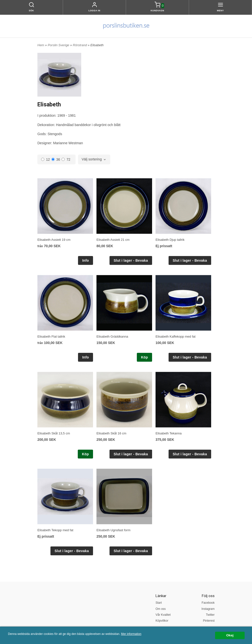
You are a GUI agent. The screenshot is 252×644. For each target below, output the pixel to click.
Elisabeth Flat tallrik (51, 336)
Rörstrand (80, 45)
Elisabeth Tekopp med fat (55, 530)
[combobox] (94, 159)
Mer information (131, 634)
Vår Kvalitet (163, 615)
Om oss (161, 609)
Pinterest (209, 621)
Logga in (94, 11)
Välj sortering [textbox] (92, 159)
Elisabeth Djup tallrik (170, 240)
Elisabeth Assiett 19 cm (54, 240)
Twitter (210, 615)
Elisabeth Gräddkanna (112, 336)
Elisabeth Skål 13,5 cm (54, 433)
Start (159, 603)
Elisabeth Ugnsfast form (113, 530)
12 (46, 159)
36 (56, 159)
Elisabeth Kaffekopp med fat (175, 336)
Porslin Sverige (59, 45)
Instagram (208, 609)
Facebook (208, 603)
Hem (41, 45)
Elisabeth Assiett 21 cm (113, 240)
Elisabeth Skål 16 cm (111, 433)
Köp (144, 357)
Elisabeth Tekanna (169, 433)
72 (66, 159)
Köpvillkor (162, 621)
